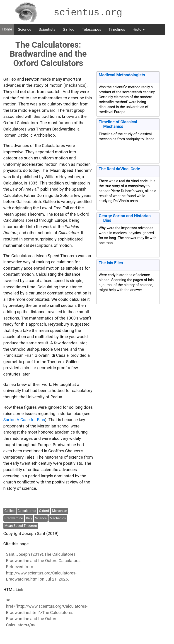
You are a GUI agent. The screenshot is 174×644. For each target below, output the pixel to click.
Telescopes (92, 29)
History (139, 29)
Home (7, 29)
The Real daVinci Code (119, 169)
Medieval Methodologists (122, 75)
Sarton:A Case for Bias (24, 420)
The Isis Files (111, 263)
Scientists (47, 29)
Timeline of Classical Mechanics (118, 124)
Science (25, 29)
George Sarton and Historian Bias (125, 218)
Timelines (117, 29)
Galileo (69, 29)
